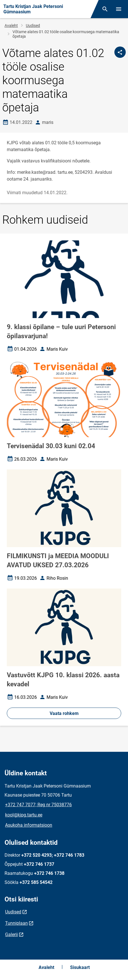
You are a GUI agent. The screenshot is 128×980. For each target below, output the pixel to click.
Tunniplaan (16, 923)
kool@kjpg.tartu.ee (24, 815)
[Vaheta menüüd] (119, 9)
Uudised (33, 26)
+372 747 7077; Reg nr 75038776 (38, 805)
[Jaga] (120, 52)
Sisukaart (80, 967)
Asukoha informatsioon (29, 825)
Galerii (11, 935)
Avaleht (11, 26)
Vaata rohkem (64, 713)
